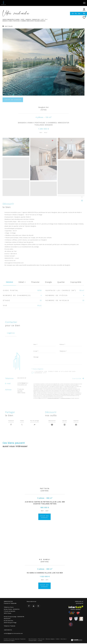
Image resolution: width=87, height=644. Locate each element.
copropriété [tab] (76, 282)
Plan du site (41, 640)
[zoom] (16, 155)
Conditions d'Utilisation (66, 398)
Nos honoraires (33, 640)
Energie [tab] (48, 282)
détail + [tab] (22, 282)
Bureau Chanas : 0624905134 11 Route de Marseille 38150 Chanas (12, 612)
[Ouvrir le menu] (84, 3)
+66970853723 (8, 631)
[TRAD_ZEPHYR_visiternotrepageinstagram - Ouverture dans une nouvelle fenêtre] (67, 4)
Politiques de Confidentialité (53, 398)
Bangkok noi (36, 19)
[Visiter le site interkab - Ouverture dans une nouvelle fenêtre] (76, 609)
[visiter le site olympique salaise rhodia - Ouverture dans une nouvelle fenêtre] (71, 625)
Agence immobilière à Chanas (11, 19)
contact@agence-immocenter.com (13, 634)
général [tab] (9, 282)
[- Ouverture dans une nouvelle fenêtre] (72, 613)
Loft (43, 19)
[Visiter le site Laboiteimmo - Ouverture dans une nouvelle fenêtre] (77, 641)
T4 (46, 19)
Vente (23, 19)
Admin (58, 640)
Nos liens (63, 640)
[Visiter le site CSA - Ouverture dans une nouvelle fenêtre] (78, 614)
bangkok (28, 19)
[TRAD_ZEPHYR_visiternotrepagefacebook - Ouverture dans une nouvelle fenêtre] (60, 3)
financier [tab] (35, 282)
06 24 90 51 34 (22, 378)
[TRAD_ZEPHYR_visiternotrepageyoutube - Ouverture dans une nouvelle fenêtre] (63, 4)
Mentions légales (50, 640)
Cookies (40, 641)
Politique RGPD (33, 641)
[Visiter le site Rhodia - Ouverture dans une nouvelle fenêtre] (76, 620)
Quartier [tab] (61, 282)
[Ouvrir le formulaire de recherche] (75, 3)
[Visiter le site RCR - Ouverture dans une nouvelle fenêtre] (71, 620)
